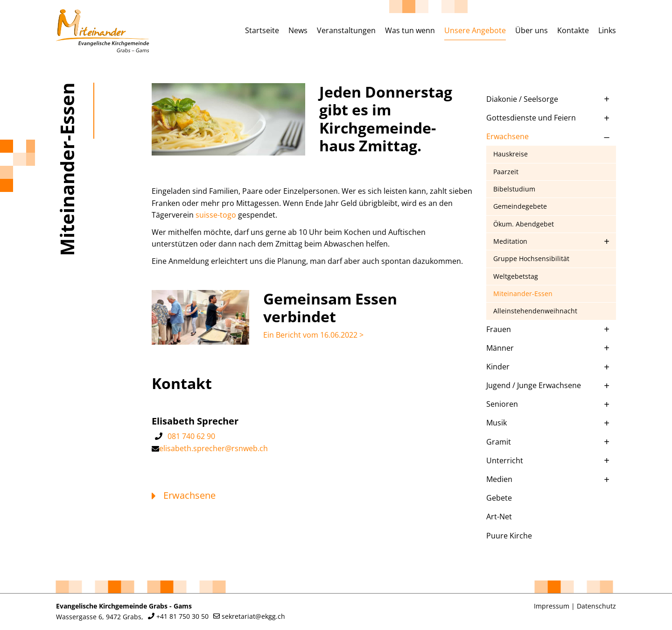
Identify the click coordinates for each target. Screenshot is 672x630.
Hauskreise (511, 154)
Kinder (498, 367)
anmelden (521, 607)
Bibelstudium (514, 189)
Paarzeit (506, 172)
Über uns (532, 30)
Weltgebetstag (516, 276)
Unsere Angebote (475, 30)
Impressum (552, 606)
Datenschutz (596, 606)
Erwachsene (507, 136)
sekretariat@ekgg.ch (253, 617)
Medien (499, 479)
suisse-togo (216, 215)
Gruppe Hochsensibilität (531, 258)
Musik (497, 423)
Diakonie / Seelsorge (522, 99)
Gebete (499, 498)
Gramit (499, 442)
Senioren (502, 404)
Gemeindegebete (520, 206)
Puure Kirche (509, 536)
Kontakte (573, 30)
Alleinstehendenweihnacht (535, 311)
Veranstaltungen (346, 30)
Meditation (510, 241)
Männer (500, 348)
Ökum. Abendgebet (524, 224)
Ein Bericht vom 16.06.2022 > (313, 335)
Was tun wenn (410, 30)
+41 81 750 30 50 (182, 617)
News (298, 30)
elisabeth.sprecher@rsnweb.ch (213, 448)
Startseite (262, 30)
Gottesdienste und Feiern (531, 118)
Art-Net (499, 517)
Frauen (499, 329)
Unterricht (505, 460)
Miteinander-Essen (523, 294)
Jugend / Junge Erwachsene (534, 385)
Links (607, 30)
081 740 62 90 (191, 436)
